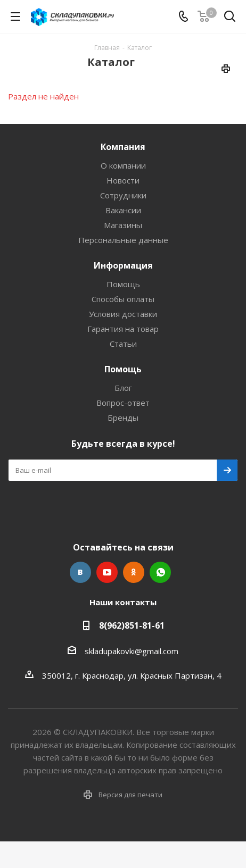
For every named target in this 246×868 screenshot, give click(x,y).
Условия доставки (123, 314)
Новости (123, 180)
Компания (123, 147)
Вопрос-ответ (123, 403)
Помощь (123, 284)
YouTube (107, 572)
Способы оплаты (123, 299)
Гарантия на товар (123, 329)
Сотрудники (123, 195)
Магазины (123, 225)
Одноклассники (134, 572)
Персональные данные (123, 240)
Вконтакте (80, 572)
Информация (123, 265)
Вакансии (123, 210)
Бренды (123, 418)
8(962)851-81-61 (132, 625)
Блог (123, 388)
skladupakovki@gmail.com (132, 651)
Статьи (123, 344)
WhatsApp (160, 572)
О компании (123, 165)
